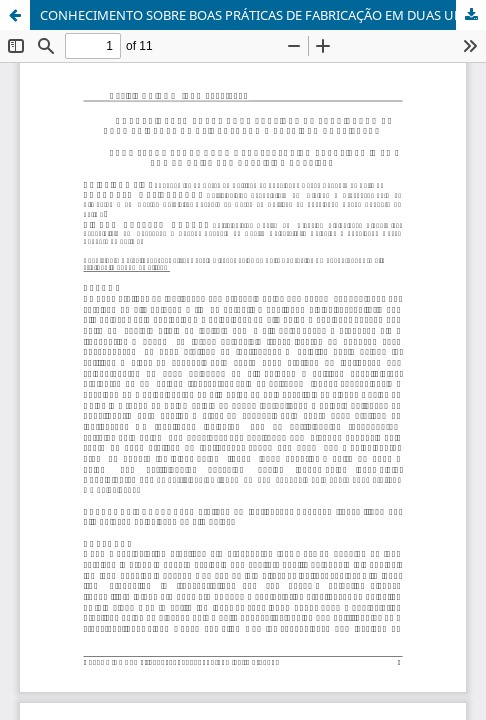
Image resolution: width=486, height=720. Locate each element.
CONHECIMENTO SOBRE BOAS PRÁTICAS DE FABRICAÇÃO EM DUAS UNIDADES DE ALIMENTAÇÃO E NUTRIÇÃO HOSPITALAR (263, 15)
